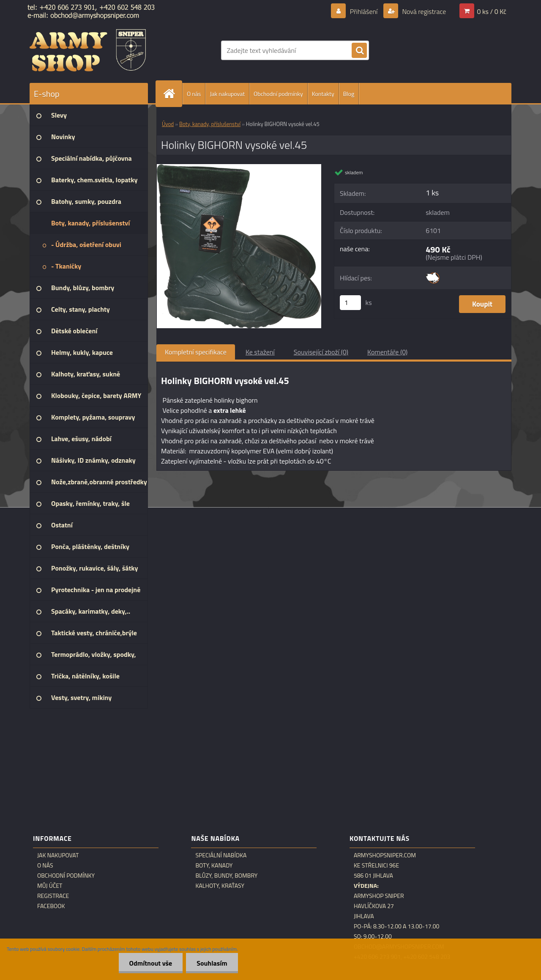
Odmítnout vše (151, 963)
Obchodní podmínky (278, 94)
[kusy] (350, 303)
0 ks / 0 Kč (492, 11)
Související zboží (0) (321, 352)
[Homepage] (172, 94)
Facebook (51, 906)
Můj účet (50, 886)
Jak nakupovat (227, 94)
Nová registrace (424, 11)
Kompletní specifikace (196, 352)
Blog (349, 94)
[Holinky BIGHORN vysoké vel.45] (239, 167)
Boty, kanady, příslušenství (210, 124)
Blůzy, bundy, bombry (226, 876)
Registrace (53, 896)
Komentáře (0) (387, 352)
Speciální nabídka (221, 855)
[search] (359, 51)
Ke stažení (260, 352)
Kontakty (323, 94)
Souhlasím (212, 963)
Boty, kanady (214, 865)
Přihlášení (364, 11)
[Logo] (88, 50)
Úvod (168, 124)
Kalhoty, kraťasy (220, 886)
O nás (194, 94)
